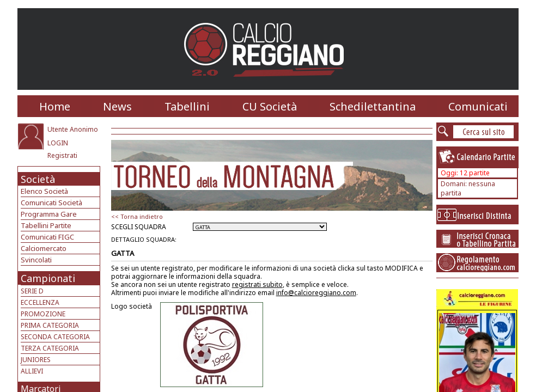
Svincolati (36, 260)
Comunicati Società (51, 203)
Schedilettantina (373, 106)
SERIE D (32, 291)
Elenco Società (44, 191)
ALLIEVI (32, 371)
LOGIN (58, 143)
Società (38, 179)
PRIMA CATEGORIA (50, 325)
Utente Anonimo (73, 129)
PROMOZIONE (43, 314)
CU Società (270, 106)
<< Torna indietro (137, 216)
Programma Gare (49, 214)
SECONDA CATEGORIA (55, 337)
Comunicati (478, 106)
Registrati (62, 155)
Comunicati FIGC (47, 237)
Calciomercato (44, 248)
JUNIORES (36, 360)
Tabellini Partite (46, 225)
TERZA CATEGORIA (50, 348)
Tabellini (187, 106)
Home (55, 106)
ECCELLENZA (40, 302)
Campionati (48, 278)
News (117, 106)
